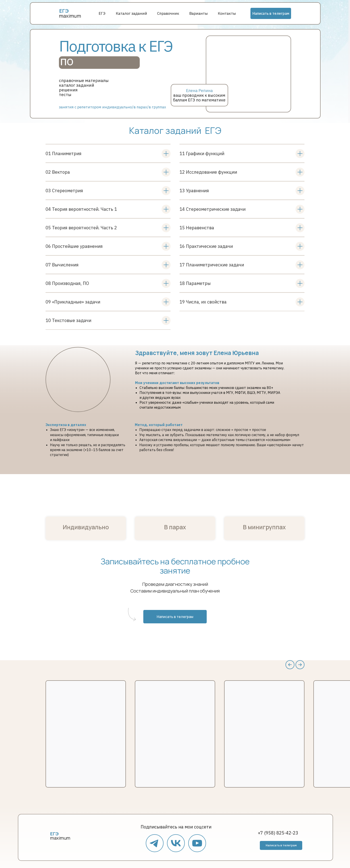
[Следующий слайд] (300, 665)
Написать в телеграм (271, 13)
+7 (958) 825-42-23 (278, 833)
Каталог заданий (131, 13)
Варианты (199, 13)
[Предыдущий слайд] (290, 665)
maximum (70, 16)
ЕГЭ (102, 13)
